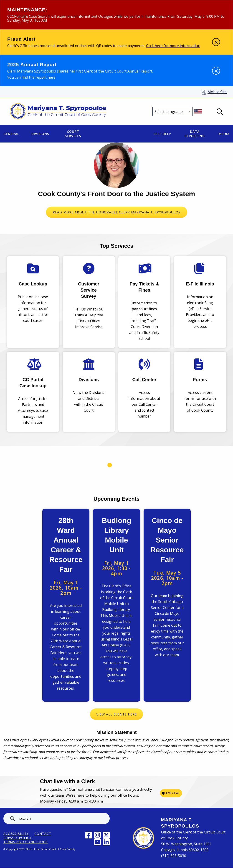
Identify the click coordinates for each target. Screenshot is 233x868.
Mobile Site (217, 92)
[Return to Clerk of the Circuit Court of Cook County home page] (58, 112)
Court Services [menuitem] (73, 134)
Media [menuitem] (224, 134)
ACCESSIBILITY (16, 834)
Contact (43, 834)
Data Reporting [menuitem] (195, 134)
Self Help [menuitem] (162, 134)
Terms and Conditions (26, 842)
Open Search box (220, 112)
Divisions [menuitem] (40, 134)
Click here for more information (173, 46)
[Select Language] (172, 111)
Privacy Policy (17, 838)
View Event (66, 605)
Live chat (173, 793)
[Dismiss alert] (216, 42)
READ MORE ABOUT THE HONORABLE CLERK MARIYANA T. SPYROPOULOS (117, 212)
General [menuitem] (11, 134)
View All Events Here (117, 714)
